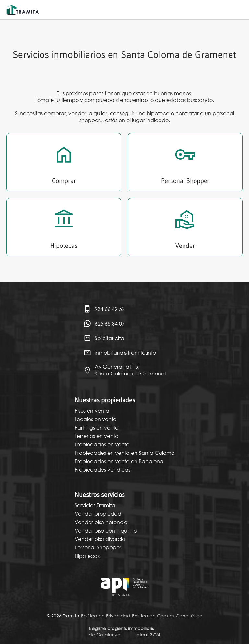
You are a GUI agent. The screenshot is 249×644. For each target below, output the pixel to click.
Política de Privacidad (106, 616)
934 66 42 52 (104, 309)
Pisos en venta (92, 411)
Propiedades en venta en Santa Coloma (125, 453)
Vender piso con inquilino (106, 530)
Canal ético (189, 616)
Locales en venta (96, 419)
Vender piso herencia (101, 522)
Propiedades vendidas (102, 470)
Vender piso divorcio (100, 539)
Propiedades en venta (102, 444)
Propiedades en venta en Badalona (119, 461)
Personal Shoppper (98, 547)
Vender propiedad (98, 514)
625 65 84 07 (104, 323)
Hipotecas (87, 556)
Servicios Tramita (95, 505)
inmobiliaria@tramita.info (120, 353)
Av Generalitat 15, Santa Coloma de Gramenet (125, 370)
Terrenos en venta (97, 436)
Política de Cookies (153, 616)
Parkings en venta (97, 427)
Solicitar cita (104, 338)
